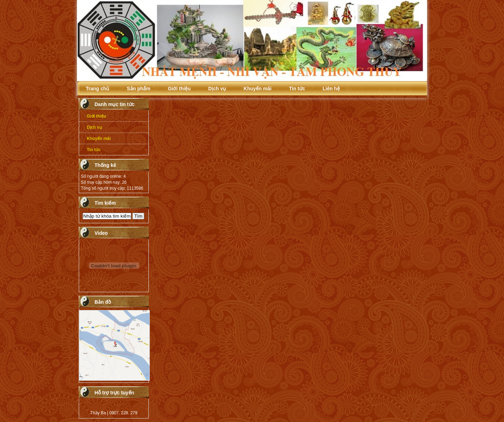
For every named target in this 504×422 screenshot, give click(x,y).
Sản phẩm (138, 89)
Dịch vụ (217, 89)
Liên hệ (331, 89)
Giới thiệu (179, 89)
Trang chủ (97, 89)
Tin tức (297, 89)
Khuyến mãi (258, 89)
